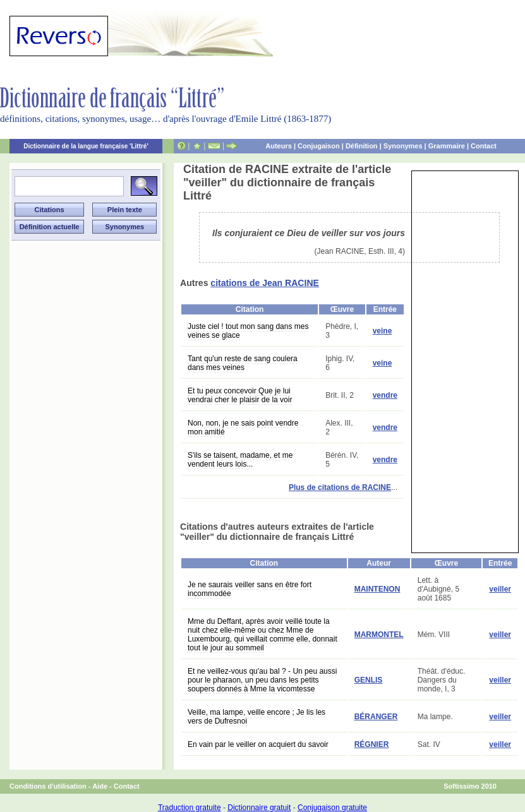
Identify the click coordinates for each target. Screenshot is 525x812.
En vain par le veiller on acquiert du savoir (258, 744)
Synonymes (403, 146)
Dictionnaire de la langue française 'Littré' (86, 146)
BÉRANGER (376, 717)
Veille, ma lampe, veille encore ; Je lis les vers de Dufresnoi (256, 717)
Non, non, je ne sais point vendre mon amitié (243, 427)
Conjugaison (319, 146)
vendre (385, 395)
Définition (362, 146)
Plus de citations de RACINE (340, 487)
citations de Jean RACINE (265, 283)
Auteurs (279, 146)
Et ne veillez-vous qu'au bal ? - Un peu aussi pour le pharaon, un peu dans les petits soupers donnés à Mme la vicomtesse (262, 680)
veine (383, 331)
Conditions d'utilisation (48, 786)
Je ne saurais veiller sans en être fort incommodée (250, 589)
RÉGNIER (372, 744)
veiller (500, 589)
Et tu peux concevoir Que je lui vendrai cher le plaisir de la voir (240, 395)
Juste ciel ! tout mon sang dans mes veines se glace (248, 331)
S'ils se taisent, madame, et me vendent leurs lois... (240, 460)
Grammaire (447, 146)
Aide (100, 786)
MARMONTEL (379, 635)
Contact (484, 146)
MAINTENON (377, 589)
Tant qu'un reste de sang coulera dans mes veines (243, 363)
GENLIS (369, 680)
